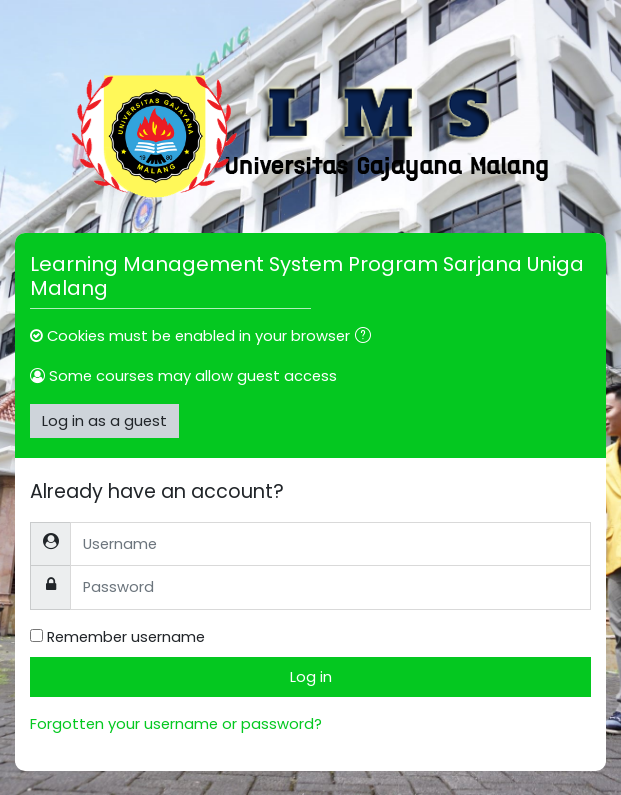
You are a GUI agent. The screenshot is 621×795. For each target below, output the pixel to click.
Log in (311, 677)
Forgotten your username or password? (176, 724)
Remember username (126, 637)
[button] (367, 337)
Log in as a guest (104, 421)
